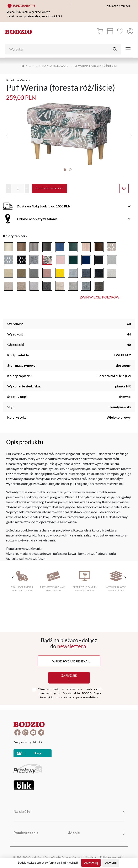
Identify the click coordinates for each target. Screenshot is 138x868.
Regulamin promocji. (118, 6)
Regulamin (91, 857)
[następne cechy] (125, 578)
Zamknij (111, 863)
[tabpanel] (69, 134)
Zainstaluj (91, 863)
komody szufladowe (93, 553)
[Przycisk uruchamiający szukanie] (115, 49)
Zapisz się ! (69, 678)
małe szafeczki (36, 558)
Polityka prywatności (111, 857)
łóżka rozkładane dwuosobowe (29, 553)
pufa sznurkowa (65, 553)
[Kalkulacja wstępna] (110, 31)
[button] (8, 188)
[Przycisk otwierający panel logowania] (130, 31)
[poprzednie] (7, 136)
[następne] (131, 136)
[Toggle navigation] (128, 49)
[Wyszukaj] (60, 49)
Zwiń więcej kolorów (100, 297)
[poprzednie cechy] (13, 578)
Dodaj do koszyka (49, 188)
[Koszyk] (100, 31)
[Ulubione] (120, 31)
